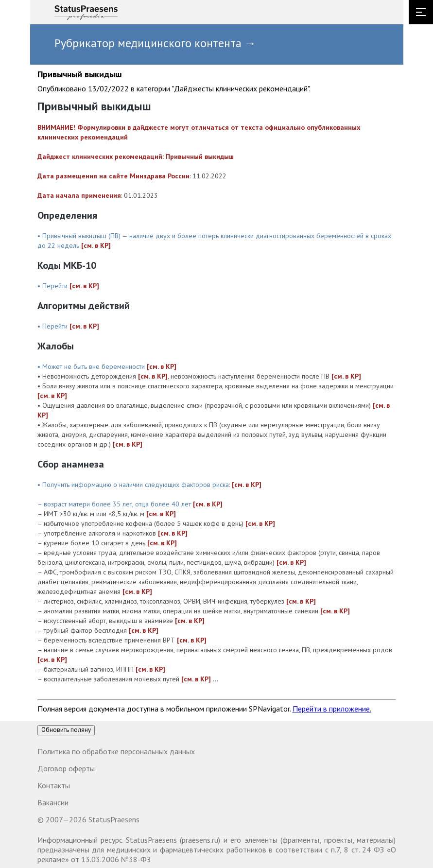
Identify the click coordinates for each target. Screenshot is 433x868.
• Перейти (53, 286)
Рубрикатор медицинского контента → (155, 43)
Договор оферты (66, 768)
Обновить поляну (66, 730)
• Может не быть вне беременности (92, 366)
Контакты (54, 785)
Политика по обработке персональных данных (116, 751)
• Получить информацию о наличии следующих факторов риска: (135, 485)
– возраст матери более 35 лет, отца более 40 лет (115, 504)
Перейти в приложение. (332, 709)
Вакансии (53, 802)
